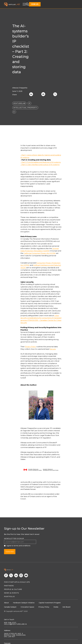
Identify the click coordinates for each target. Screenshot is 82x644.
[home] (13, 4)
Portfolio (9, 597)
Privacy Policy (30, 347)
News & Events (11, 593)
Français (7, 643)
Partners (9, 586)
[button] (24, 4)
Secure (53, 349)
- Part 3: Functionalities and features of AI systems (41, 162)
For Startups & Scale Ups (17, 582)
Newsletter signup (14, 539)
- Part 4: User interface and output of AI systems (40, 165)
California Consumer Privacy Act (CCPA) (40, 253)
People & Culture (13, 589)
